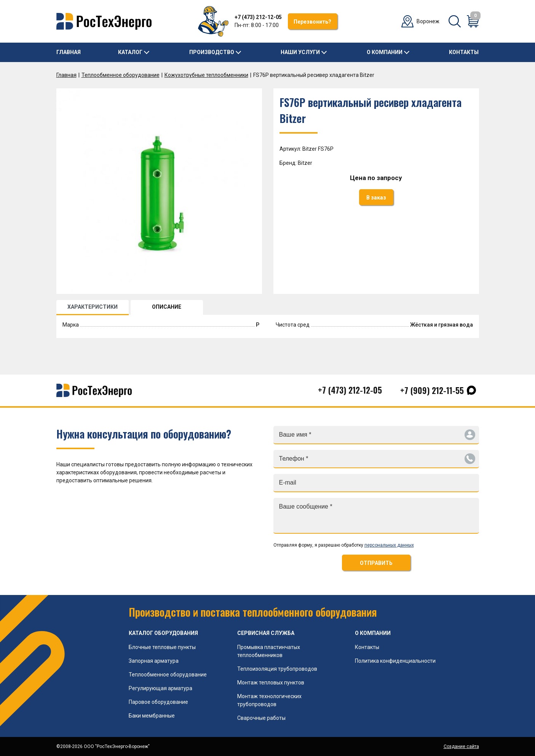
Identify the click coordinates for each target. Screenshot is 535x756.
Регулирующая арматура (160, 688)
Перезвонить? (312, 22)
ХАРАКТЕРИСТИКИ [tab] (93, 307)
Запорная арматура (154, 661)
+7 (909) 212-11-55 (432, 390)
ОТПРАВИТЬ (376, 563)
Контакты (464, 52)
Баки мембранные (152, 716)
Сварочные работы (261, 718)
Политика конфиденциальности (395, 661)
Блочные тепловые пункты (162, 647)
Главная (69, 52)
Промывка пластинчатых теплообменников (269, 651)
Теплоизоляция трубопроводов (277, 669)
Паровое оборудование (158, 702)
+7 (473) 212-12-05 (258, 17)
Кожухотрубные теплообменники (206, 75)
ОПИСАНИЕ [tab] (167, 307)
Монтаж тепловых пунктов (271, 683)
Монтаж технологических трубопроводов (269, 700)
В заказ (376, 198)
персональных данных (389, 545)
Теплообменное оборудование (121, 75)
